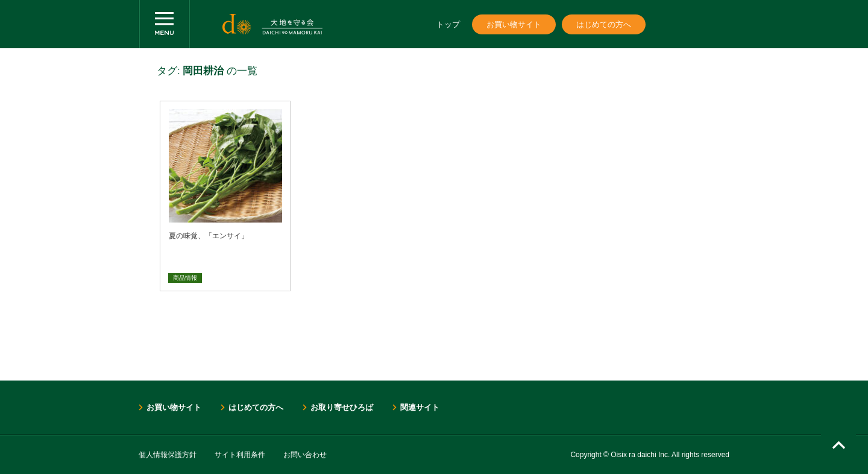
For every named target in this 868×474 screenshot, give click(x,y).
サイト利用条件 (240, 455)
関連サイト (420, 407)
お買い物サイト (514, 24)
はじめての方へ (604, 24)
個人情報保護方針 (168, 455)
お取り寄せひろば (342, 407)
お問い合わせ (305, 455)
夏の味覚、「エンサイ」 (209, 236)
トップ (448, 24)
